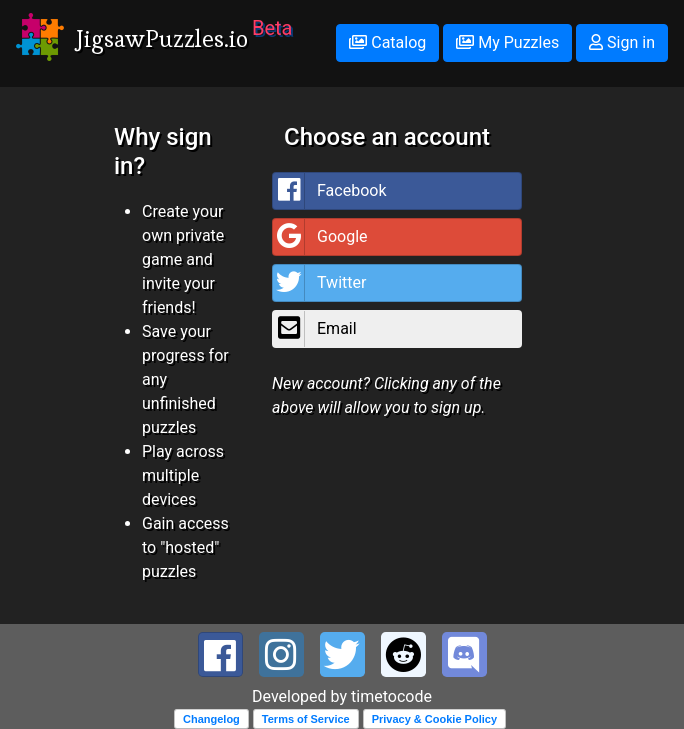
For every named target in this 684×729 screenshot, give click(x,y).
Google (320, 237)
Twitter (319, 283)
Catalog (387, 42)
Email (315, 329)
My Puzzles (507, 42)
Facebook (329, 191)
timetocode (391, 696)
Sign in (622, 42)
